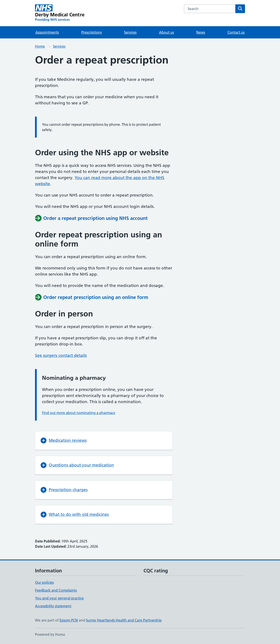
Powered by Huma (50, 634)
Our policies (44, 582)
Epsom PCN (69, 620)
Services (130, 32)
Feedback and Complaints (56, 590)
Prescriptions (92, 32)
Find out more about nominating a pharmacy (79, 413)
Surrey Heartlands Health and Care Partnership (124, 620)
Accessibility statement (53, 606)
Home (40, 46)
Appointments (47, 32)
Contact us (236, 32)
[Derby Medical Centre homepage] (60, 13)
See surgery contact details (61, 355)
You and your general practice (59, 598)
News (201, 32)
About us (166, 32)
